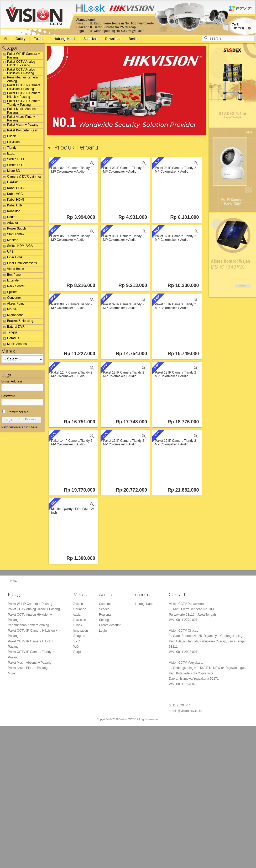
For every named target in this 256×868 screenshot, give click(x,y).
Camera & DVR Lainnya (21, 177)
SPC (77, 641)
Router (9, 218)
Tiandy (9, 148)
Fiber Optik (12, 258)
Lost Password (29, 419)
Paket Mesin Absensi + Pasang (20, 111)
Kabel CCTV (13, 189)
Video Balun (13, 270)
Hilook (9, 137)
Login (9, 420)
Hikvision (11, 143)
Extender (11, 281)
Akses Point (13, 304)
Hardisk (10, 183)
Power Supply (14, 229)
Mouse (9, 310)
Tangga (10, 333)
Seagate (79, 636)
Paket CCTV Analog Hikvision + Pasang (19, 71)
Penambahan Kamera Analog (20, 79)
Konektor (11, 212)
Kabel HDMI (13, 200)
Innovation (80, 631)
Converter (11, 299)
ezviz (77, 615)
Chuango (80, 609)
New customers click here (19, 427)
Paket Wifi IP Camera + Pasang (21, 56)
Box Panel (12, 275)
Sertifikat (90, 39)
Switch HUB (13, 160)
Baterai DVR (13, 327)
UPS (8, 252)
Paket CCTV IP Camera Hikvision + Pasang (21, 87)
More (11, 673)
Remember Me (15, 412)
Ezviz (8, 154)
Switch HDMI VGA (17, 247)
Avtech (78, 604)
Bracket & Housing (17, 322)
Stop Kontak (13, 235)
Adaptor (10, 223)
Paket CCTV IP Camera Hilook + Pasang (21, 95)
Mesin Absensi (15, 345)
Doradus (10, 339)
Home (13, 581)
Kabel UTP (12, 206)
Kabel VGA (12, 195)
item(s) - (242, 26)
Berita (133, 39)
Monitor (10, 241)
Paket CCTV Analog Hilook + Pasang (19, 63)
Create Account (110, 625)
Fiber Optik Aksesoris (19, 264)
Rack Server (13, 287)
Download (113, 39)
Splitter (9, 293)
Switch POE (13, 166)
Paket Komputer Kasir (20, 131)
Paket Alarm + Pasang (20, 125)
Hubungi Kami (64, 39)
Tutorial (40, 39)
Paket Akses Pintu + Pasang (19, 119)
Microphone (13, 316)
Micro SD (11, 172)
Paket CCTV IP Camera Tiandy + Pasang (21, 103)
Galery (20, 39)
